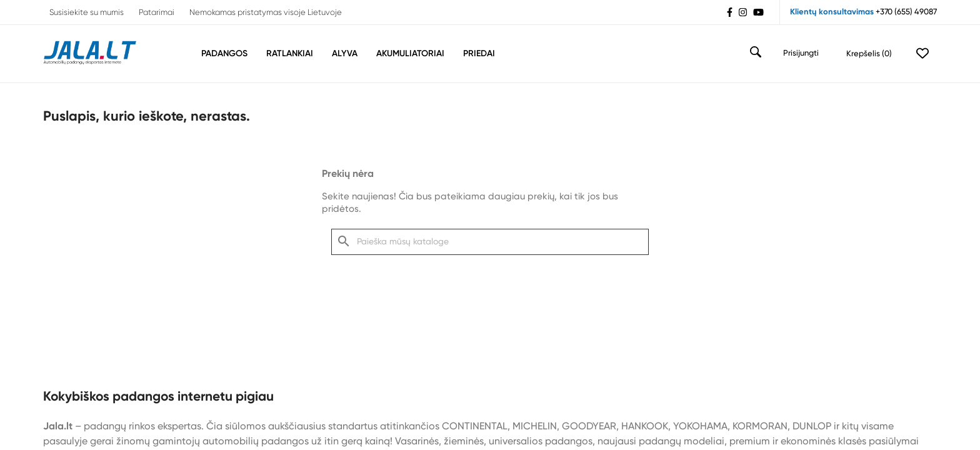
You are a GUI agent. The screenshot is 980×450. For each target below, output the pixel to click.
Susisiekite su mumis (87, 13)
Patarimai (157, 13)
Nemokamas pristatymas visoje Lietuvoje (266, 13)
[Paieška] (490, 242)
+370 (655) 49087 (906, 12)
